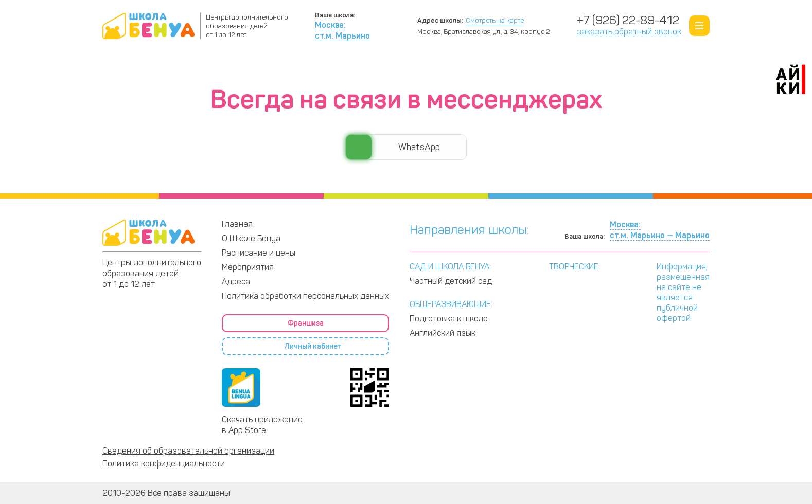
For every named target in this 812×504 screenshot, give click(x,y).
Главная (237, 224)
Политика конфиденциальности (164, 464)
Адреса (545, 65)
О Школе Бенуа (136, 65)
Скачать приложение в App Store (262, 425)
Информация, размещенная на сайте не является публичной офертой (683, 292)
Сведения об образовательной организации (188, 451)
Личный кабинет (667, 66)
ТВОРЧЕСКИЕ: (575, 267)
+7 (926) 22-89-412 (628, 20)
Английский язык (443, 333)
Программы (267, 65)
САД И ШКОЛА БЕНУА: (450, 267)
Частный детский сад (451, 281)
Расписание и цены (414, 65)
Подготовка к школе (449, 319)
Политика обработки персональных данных (305, 296)
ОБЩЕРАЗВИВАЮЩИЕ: (451, 304)
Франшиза (593, 66)
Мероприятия (248, 267)
